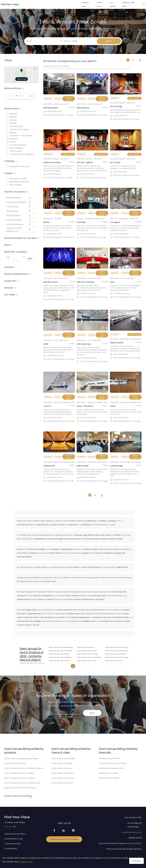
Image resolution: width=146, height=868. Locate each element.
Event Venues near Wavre (63, 778)
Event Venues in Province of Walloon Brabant (24, 768)
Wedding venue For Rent (109, 758)
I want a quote (69, 99)
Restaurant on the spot (18, 166)
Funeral (11, 142)
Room (8, 245)
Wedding (12, 114)
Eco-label (10, 295)
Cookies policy (11, 849)
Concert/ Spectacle (16, 145)
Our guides (113, 4)
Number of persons (15, 192)
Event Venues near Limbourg (88, 667)
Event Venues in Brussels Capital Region (22, 758)
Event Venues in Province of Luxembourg (22, 783)
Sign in (92, 713)
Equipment (11, 281)
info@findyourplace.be (132, 832)
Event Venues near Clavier (59, 654)
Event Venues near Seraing (116, 654)
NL (10, 827)
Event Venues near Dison (58, 667)
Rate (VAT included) (15, 252)
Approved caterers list (17, 182)
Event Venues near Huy (86, 647)
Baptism (11, 132)
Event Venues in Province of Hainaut (20, 788)
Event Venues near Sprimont (116, 664)
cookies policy (26, 862)
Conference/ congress (18, 129)
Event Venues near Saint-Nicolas (118, 647)
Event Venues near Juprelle (87, 654)
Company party (15, 126)
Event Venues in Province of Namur (19, 778)
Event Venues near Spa (114, 660)
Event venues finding (18, 796)
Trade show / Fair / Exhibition (20, 154)
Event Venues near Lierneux (88, 664)
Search (109, 41)
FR (5, 827)
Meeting (11, 117)
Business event (85, 4)
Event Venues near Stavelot (116, 667)
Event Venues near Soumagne (117, 657)
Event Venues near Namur (63, 773)
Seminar (11, 120)
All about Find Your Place (15, 834)
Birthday (11, 123)
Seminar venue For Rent (109, 778)
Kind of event (12, 108)
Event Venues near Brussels (63, 758)
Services (9, 288)
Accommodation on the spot (21, 238)
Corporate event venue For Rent (113, 763)
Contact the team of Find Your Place (64, 839)
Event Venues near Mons (62, 783)
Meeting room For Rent (109, 773)
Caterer (9, 173)
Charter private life (12, 844)
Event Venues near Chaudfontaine (62, 650)
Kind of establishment (16, 274)
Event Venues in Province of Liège (19, 773)
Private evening (14, 148)
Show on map (22, 79)
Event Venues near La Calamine (89, 657)
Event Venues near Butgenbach (61, 647)
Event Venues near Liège (86, 660)
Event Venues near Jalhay (87, 650)
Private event (100, 4)
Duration (9, 267)
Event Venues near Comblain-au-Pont (62, 657)
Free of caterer (14, 185)
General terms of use (14, 839)
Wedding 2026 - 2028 (129, 4)
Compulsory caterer (16, 179)
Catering (9, 161)
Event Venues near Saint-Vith (116, 650)
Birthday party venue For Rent (112, 768)
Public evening (14, 151)
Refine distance (13, 88)
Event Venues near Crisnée (59, 660)
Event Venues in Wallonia (15, 763)
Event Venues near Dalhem (59, 664)
